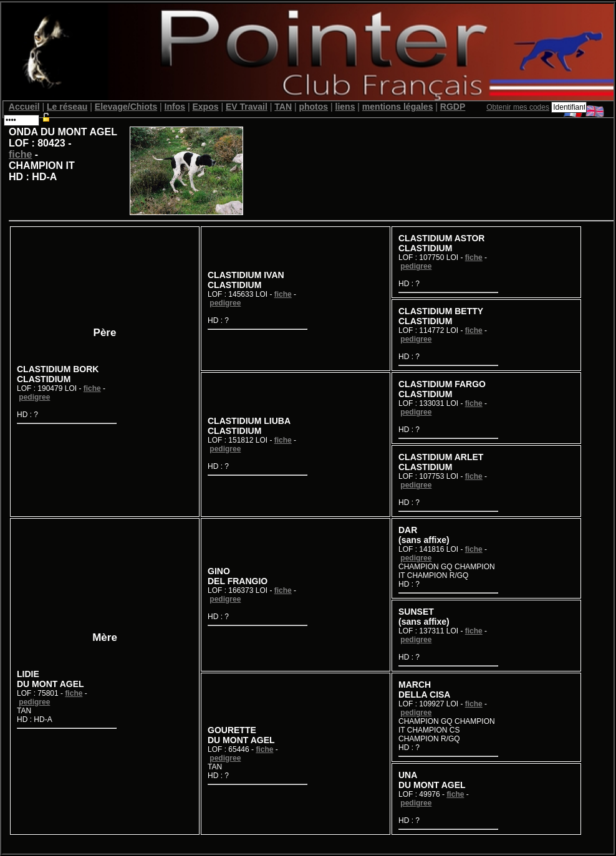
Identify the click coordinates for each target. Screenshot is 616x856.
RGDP (453, 107)
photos (313, 107)
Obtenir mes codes (518, 107)
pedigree (34, 397)
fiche (20, 154)
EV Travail (247, 107)
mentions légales (398, 107)
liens (345, 107)
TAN (283, 107)
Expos (205, 107)
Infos (175, 107)
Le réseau (67, 107)
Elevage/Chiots (126, 107)
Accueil (24, 107)
